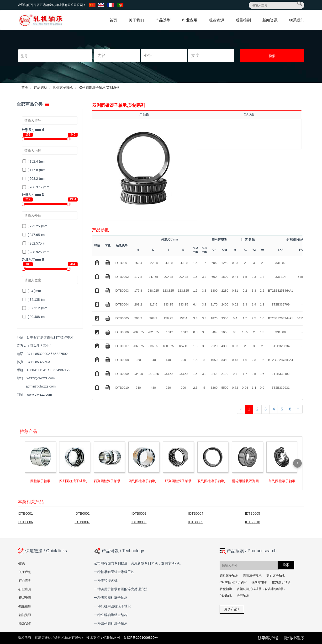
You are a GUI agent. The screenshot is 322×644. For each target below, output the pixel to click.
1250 (225, 263)
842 (214, 374)
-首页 (21, 563)
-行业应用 (25, 589)
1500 (225, 277)
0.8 (195, 332)
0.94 (245, 388)
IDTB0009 (122, 374)
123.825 (168, 291)
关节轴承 (243, 596)
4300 (225, 346)
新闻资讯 (270, 20)
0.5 (235, 332)
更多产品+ (232, 609)
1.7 (245, 318)
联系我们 (297, 20)
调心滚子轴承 (276, 576)
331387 (281, 263)
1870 (214, 318)
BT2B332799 (280, 304)
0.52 (235, 304)
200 (183, 360)
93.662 (168, 374)
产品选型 (163, 20)
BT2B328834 (280, 346)
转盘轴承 (226, 589)
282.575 (153, 332)
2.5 (254, 318)
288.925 (153, 291)
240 (138, 388)
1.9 (254, 304)
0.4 (235, 318)
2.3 (254, 277)
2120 (214, 346)
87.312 (168, 332)
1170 (214, 304)
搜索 (272, 56)
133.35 (168, 304)
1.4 (262, 277)
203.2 (138, 304)
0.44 (235, 277)
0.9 (262, 388)
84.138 (168, 263)
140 (168, 360)
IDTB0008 (122, 360)
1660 (225, 332)
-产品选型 (25, 581)
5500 (225, 388)
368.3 (153, 318)
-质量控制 (25, 606)
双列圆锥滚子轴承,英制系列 (99, 87)
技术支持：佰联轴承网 (104, 638)
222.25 (153, 263)
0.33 (235, 263)
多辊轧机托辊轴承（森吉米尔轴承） (262, 589)
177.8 (138, 277)
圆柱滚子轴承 (229, 576)
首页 (113, 20)
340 (153, 360)
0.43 (235, 360)
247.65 (153, 277)
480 (153, 388)
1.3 (245, 304)
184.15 (183, 346)
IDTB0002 (122, 277)
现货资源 (216, 20)
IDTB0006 (122, 332)
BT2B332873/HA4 (281, 360)
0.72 (235, 388)
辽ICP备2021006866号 (141, 638)
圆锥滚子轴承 (63, 87)
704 (214, 332)
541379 (302, 318)
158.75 (168, 318)
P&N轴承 (226, 596)
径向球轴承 (259, 582)
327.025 (153, 374)
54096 (302, 277)
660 (214, 277)
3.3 (204, 277)
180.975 (168, 346)
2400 (225, 304)
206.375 (138, 332)
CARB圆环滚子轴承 (233, 582)
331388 (281, 332)
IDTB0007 (122, 346)
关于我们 (136, 20)
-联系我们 (25, 624)
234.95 (138, 374)
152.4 (138, 263)
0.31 (235, 291)
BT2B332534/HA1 (281, 291)
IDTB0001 (122, 263)
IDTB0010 (122, 388)
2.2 (245, 291)
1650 (214, 360)
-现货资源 (25, 598)
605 (214, 263)
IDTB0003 (122, 291)
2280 (225, 291)
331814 (281, 277)
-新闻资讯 (25, 615)
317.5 (153, 304)
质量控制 (243, 20)
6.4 (195, 304)
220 (138, 360)
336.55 (153, 346)
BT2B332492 (280, 374)
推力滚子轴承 (281, 582)
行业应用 (190, 20)
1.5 (195, 263)
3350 (225, 318)
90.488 (168, 277)
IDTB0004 (122, 304)
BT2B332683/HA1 (281, 318)
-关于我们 (25, 572)
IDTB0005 (122, 318)
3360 (214, 388)
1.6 (262, 318)
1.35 (245, 332)
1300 (214, 291)
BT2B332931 (280, 388)
